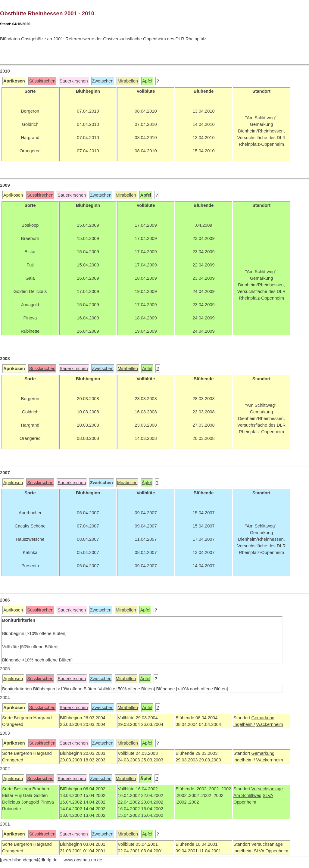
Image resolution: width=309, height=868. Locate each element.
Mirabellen (128, 81)
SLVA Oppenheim (271, 851)
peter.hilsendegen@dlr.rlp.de (29, 860)
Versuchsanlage (267, 789)
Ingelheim (244, 851)
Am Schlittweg (247, 795)
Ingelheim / (244, 724)
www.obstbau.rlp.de (83, 860)
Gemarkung (263, 718)
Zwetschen (103, 81)
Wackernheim (270, 724)
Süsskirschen (42, 81)
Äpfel (147, 81)
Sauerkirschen (74, 81)
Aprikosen (13, 195)
